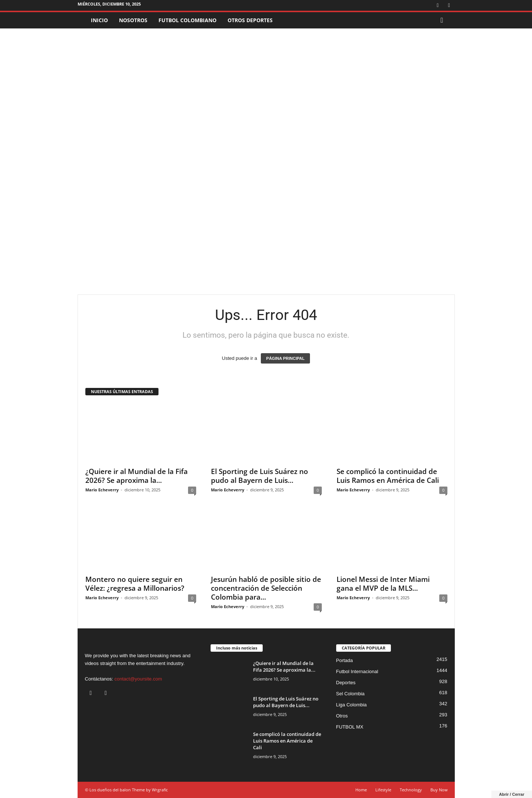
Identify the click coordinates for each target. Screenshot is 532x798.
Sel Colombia (350, 694)
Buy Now (439, 790)
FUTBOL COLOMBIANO (187, 20)
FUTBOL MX (350, 727)
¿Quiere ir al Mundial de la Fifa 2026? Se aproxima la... (137, 476)
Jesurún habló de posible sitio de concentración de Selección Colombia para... (266, 588)
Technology (411, 790)
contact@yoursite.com (138, 679)
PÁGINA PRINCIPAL (286, 358)
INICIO (99, 20)
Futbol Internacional (357, 671)
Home (361, 790)
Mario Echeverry (102, 490)
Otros (342, 716)
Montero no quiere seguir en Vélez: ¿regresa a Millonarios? (135, 584)
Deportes (346, 683)
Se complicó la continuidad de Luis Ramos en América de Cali (388, 476)
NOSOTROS (133, 20)
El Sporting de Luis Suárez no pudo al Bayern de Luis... (260, 476)
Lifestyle (383, 790)
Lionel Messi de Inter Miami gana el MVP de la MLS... (383, 584)
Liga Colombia (352, 705)
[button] (444, 20)
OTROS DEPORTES (250, 20)
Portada (345, 660)
